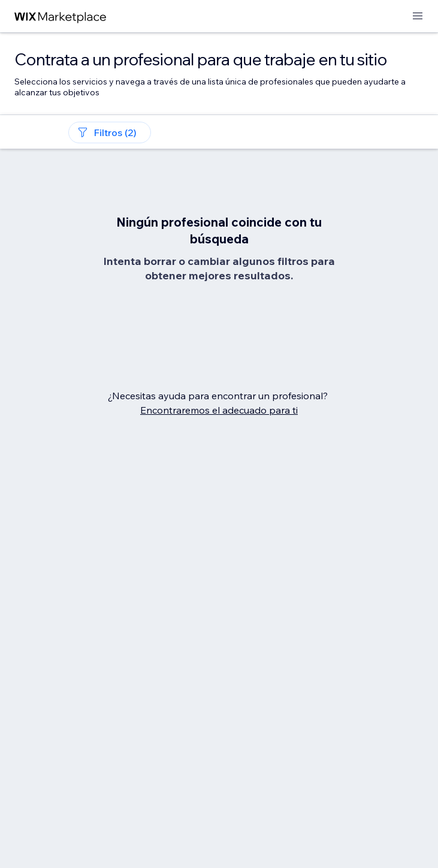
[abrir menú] (418, 16)
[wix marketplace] (61, 16)
